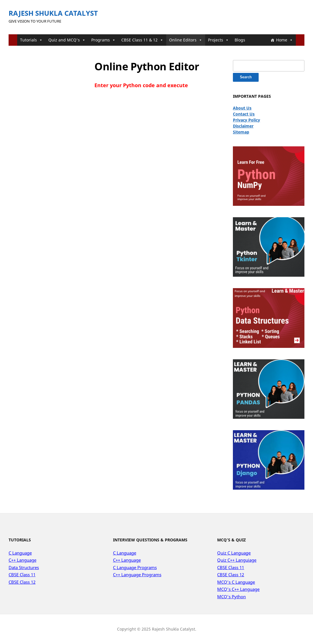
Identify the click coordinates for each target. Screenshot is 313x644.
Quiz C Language (234, 553)
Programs (103, 40)
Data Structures (24, 567)
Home (285, 40)
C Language (20, 553)
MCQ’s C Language (236, 582)
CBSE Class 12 (22, 582)
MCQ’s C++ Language (238, 589)
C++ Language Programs (137, 575)
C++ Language (22, 560)
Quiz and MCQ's (67, 40)
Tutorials (31, 40)
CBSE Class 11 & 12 (142, 40)
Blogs (240, 40)
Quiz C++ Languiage (237, 560)
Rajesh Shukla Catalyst (53, 13)
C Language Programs (135, 567)
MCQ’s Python (231, 597)
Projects (218, 40)
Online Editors (186, 40)
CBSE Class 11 (22, 575)
